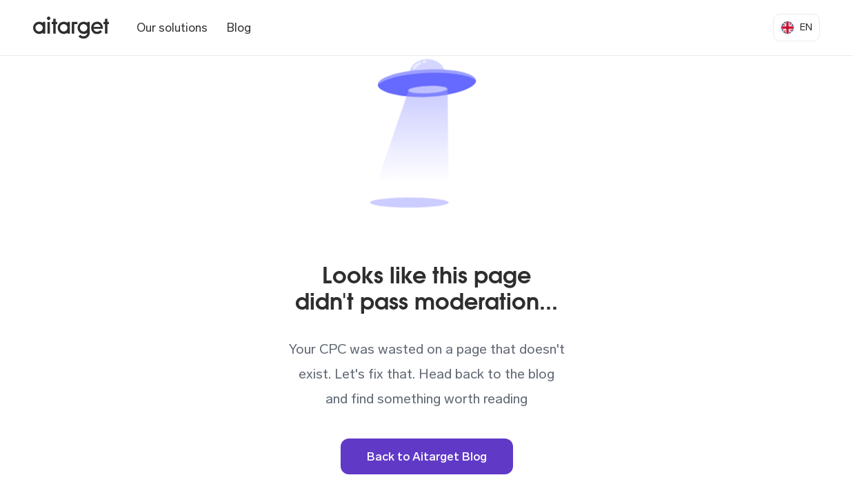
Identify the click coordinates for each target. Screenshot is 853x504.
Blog (239, 28)
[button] (796, 28)
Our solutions (172, 28)
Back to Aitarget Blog (427, 456)
